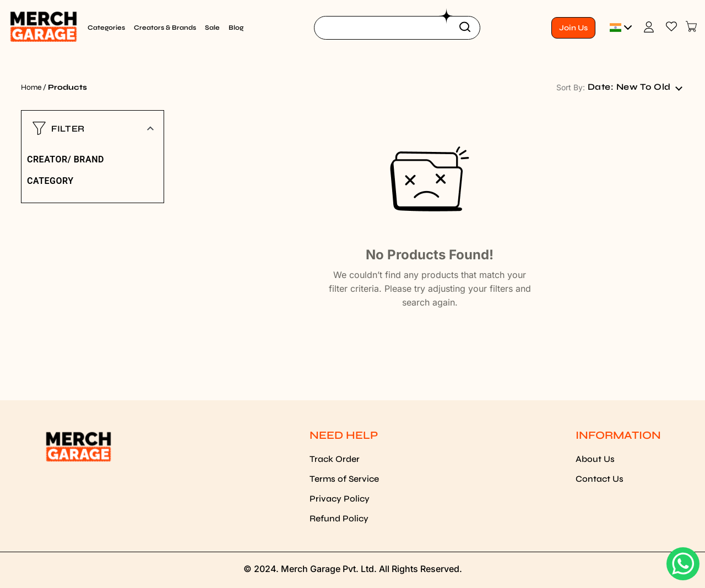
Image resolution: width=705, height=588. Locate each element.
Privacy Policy (340, 499)
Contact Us (600, 479)
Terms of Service (344, 479)
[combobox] (634, 87)
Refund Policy (339, 518)
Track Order (335, 459)
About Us (595, 459)
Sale (212, 28)
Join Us (573, 28)
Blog (236, 28)
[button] (93, 128)
